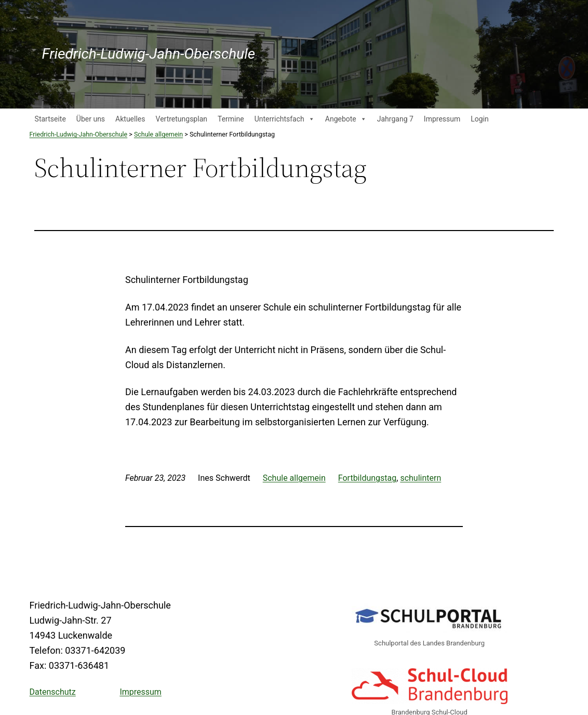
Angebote (346, 119)
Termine (231, 119)
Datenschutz (53, 692)
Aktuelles (130, 119)
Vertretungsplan (182, 119)
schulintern (420, 478)
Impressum (442, 119)
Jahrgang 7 (395, 119)
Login (480, 119)
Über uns (91, 119)
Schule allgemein (294, 478)
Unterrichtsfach (285, 119)
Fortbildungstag (367, 478)
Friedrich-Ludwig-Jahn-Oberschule (149, 54)
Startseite (50, 119)
